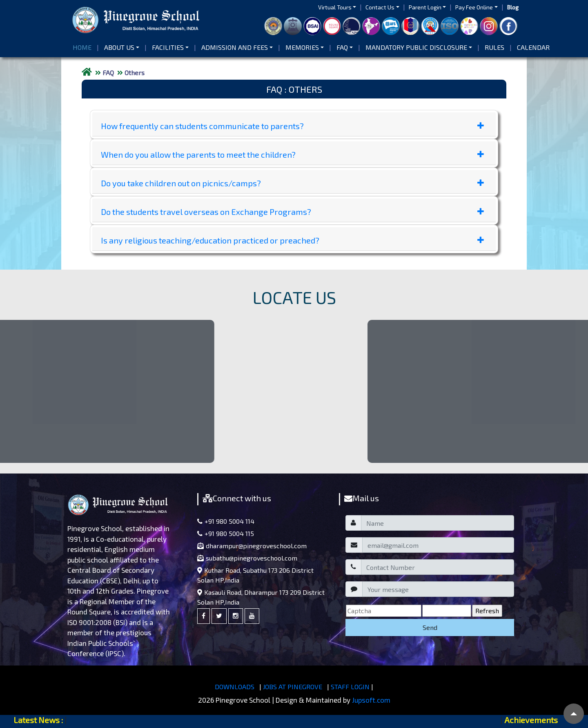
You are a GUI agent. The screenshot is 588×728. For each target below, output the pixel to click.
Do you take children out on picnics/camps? (292, 183)
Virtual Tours (335, 7)
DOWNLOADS (235, 687)
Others (135, 73)
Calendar (533, 47)
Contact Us (380, 7)
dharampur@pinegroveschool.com (252, 546)
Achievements (531, 720)
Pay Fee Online (474, 7)
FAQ (342, 47)
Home (84, 47)
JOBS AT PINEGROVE (293, 687)
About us (119, 47)
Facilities (168, 47)
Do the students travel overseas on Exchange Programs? (292, 212)
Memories (302, 47)
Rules (494, 47)
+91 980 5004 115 (226, 533)
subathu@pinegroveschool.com (247, 558)
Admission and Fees (235, 47)
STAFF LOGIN (350, 687)
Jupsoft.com (371, 700)
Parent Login (425, 7)
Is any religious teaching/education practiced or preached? (292, 240)
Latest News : (38, 720)
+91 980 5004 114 (226, 521)
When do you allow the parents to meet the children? (292, 154)
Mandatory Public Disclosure (416, 47)
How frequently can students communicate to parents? (292, 126)
